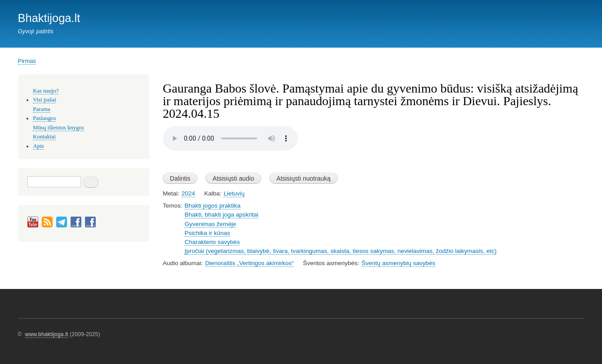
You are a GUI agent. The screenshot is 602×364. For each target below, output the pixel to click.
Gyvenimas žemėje (210, 224)
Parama (41, 109)
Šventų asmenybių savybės (398, 263)
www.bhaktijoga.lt (47, 334)
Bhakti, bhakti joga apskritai (221, 215)
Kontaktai (44, 137)
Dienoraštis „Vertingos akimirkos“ (249, 263)
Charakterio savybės (212, 242)
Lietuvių (234, 193)
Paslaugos (44, 118)
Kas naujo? (46, 91)
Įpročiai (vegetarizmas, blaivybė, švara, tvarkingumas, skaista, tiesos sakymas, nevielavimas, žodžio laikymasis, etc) (340, 251)
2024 (188, 193)
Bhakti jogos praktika (212, 206)
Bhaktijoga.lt (49, 18)
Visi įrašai (44, 100)
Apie (38, 146)
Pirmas (27, 61)
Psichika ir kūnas (207, 233)
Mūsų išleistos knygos (58, 128)
